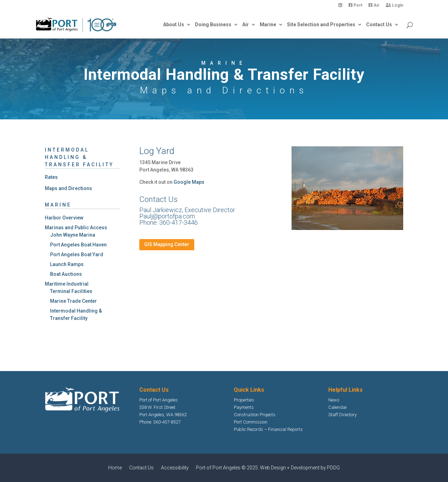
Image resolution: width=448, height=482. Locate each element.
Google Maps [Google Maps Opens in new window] (189, 182)
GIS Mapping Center (167, 244)
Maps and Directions (68, 188)
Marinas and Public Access (76, 228)
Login (394, 5)
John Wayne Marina (73, 235)
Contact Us (379, 25)
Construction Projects (255, 415)
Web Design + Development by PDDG (300, 468)
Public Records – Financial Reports (268, 429)
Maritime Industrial (67, 284)
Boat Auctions (66, 274)
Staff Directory (342, 415)
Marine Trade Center (73, 301)
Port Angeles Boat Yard (77, 254)
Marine (268, 25)
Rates (51, 177)
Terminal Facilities (71, 291)
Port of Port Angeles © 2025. (228, 468)
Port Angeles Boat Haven (78, 245)
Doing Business (213, 25)
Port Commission (251, 422)
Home (115, 468)
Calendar (338, 407)
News (334, 400)
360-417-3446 (178, 222)
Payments (244, 407)
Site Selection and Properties (321, 25)
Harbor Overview (64, 218)
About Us (174, 25)
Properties (244, 400)
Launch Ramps (67, 264)
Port (355, 5)
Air (374, 5)
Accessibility (175, 468)
